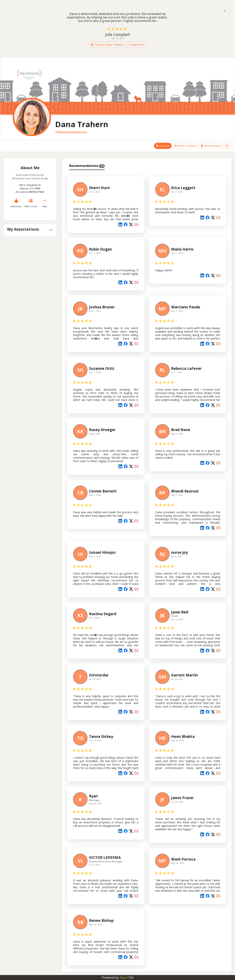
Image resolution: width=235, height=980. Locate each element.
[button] (228, 146)
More (45, 206)
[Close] (224, 11)
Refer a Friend (185, 146)
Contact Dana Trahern (107, 45)
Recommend (210, 146)
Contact (163, 146)
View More (136, 45)
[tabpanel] (147, 570)
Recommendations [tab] (87, 166)
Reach (126, 978)
